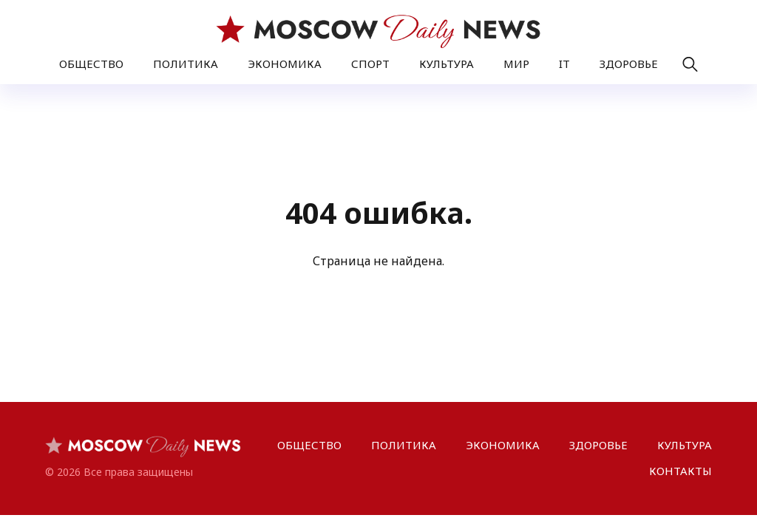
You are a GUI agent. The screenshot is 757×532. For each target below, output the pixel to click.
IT (564, 64)
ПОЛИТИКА (186, 64)
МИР (516, 64)
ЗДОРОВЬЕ (629, 64)
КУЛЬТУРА (447, 64)
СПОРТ (370, 64)
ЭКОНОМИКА (285, 64)
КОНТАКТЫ (680, 471)
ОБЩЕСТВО (91, 64)
